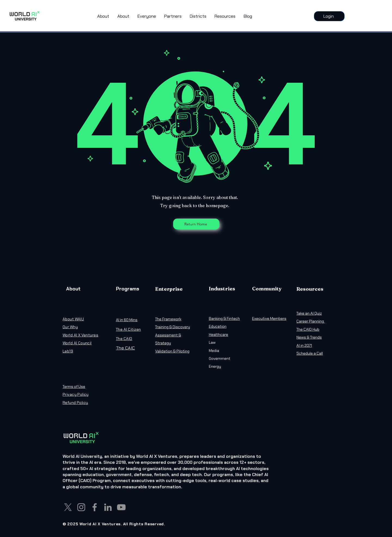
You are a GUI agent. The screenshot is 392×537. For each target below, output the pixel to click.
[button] (147, 16)
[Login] (329, 16)
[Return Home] (196, 224)
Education (218, 326)
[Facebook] (95, 507)
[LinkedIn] (108, 507)
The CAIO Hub (308, 329)
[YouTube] (121, 507)
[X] (68, 507)
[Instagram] (81, 507)
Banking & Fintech (224, 318)
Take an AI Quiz (309, 313)
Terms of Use (74, 386)
